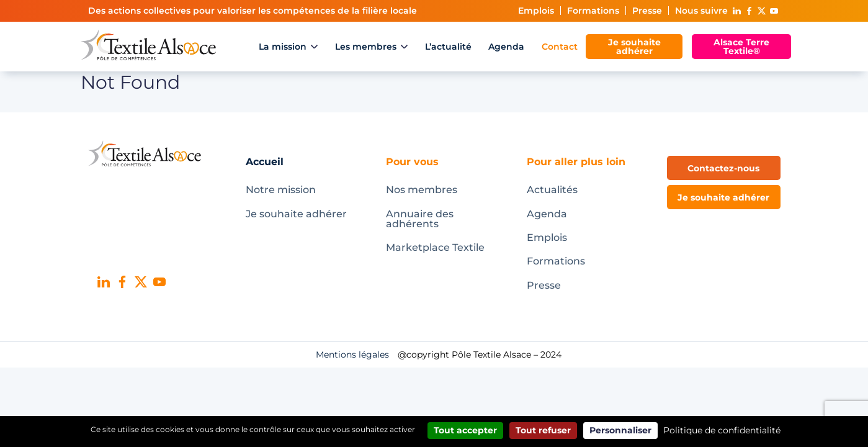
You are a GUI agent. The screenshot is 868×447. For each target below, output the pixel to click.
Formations (593, 11)
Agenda (506, 47)
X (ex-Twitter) (762, 11)
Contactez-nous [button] (723, 168)
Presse (647, 11)
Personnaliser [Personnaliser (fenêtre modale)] (620, 430)
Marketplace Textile (435, 247)
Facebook (749, 11)
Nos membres (422, 190)
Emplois (536, 11)
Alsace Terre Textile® (741, 47)
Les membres (366, 47)
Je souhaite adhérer (634, 47)
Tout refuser (543, 430)
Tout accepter (465, 430)
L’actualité (448, 47)
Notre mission (281, 190)
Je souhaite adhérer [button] (723, 197)
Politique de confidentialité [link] (722, 430)
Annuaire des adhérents (420, 219)
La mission (283, 47)
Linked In (737, 11)
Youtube (774, 11)
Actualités (552, 190)
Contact (560, 47)
